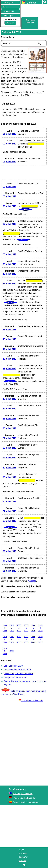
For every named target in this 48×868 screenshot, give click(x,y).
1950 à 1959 (40, 628)
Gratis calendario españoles (25, 802)
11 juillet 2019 (9, 284)
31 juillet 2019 (9, 571)
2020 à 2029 (5, 651)
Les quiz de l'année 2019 (15, 677)
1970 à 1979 (12, 639)
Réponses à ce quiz (30, 21)
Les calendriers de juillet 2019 (17, 670)
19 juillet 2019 (9, 419)
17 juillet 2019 (9, 399)
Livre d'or (23, 857)
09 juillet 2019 (9, 264)
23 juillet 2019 (9, 458)
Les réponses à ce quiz (31, 701)
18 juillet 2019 (9, 409)
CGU (22, 850)
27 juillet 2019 (9, 511)
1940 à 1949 (33, 628)
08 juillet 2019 (9, 254)
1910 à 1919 (12, 628)
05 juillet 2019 (9, 196)
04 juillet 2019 (9, 187)
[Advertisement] (33, 10)
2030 (12, 651)
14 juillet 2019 (9, 349)
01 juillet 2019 (9, 134)
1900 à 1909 (5, 628)
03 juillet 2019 (9, 162)
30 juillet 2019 (9, 561)
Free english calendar (23, 794)
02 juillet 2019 (9, 144)
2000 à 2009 (33, 639)
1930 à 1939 (26, 628)
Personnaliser (8, 11)
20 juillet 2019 (9, 428)
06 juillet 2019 (9, 206)
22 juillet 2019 (9, 448)
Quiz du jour (8, 2)
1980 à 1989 (19, 639)
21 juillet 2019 (9, 438)
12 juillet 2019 (9, 329)
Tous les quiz (8, 16)
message (32, 581)
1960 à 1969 (5, 639)
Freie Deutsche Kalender (24, 798)
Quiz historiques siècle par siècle (18, 674)
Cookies (23, 853)
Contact (23, 861)
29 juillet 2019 (9, 551)
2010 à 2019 (40, 639)
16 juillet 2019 (9, 369)
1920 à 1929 (19, 628)
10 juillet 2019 (9, 274)
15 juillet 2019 (9, 359)
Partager (10, 23)
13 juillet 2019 (9, 339)
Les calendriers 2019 (13, 666)
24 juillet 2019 (9, 468)
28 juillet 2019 (9, 521)
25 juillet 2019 (9, 477)
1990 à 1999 (26, 639)
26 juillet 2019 (9, 501)
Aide (5, 7)
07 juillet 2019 (9, 224)
